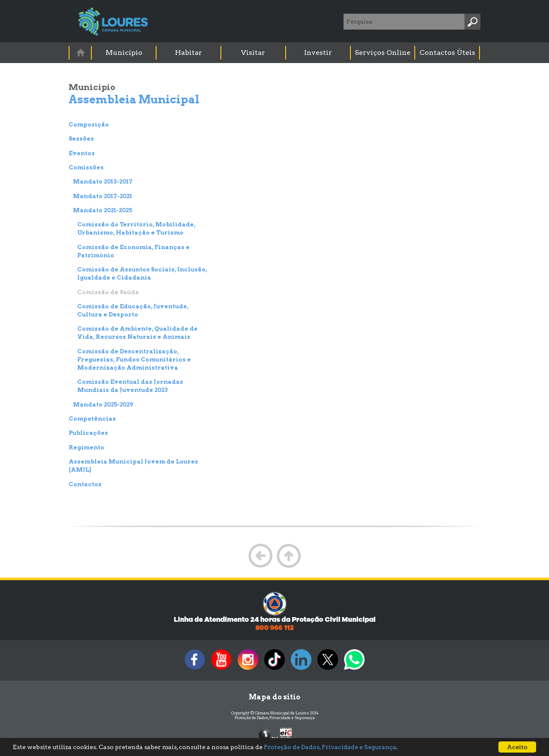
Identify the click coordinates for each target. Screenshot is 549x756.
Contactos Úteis (447, 53)
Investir (318, 53)
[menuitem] (81, 53)
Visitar (253, 53)
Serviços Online (383, 53)
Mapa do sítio (274, 697)
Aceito (517, 747)
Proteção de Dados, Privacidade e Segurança (275, 718)
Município (124, 53)
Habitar (189, 53)
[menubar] (275, 53)
